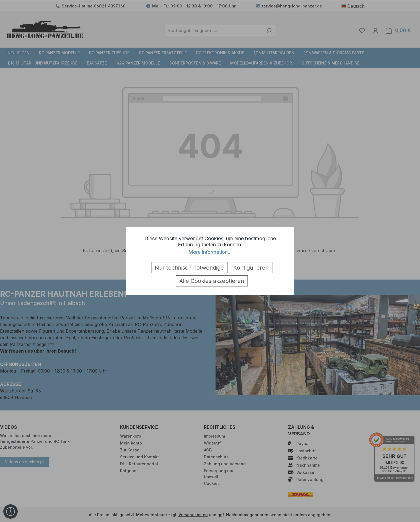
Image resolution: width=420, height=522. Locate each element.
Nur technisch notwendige (189, 268)
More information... (210, 252)
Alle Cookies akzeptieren (212, 281)
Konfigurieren (251, 268)
